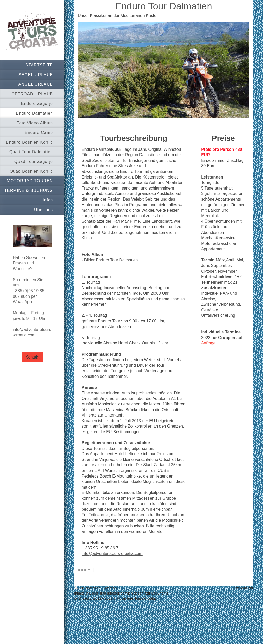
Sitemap (110, 588)
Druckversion (88, 588)
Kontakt (32, 357)
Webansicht (244, 588)
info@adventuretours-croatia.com (112, 554)
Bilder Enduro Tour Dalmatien (111, 260)
